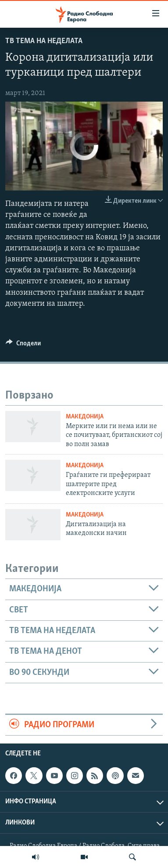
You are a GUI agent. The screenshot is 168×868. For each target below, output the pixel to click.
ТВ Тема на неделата (44, 41)
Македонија (85, 417)
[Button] (23, 345)
